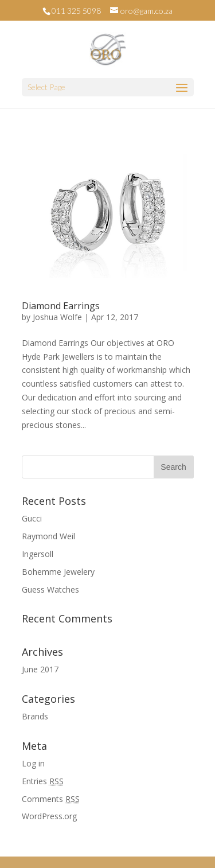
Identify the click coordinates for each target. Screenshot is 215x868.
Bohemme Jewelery (58, 572)
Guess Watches (50, 589)
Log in (33, 763)
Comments (51, 799)
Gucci (32, 518)
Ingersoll (38, 554)
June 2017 (40, 669)
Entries (43, 781)
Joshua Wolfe (57, 317)
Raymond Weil (48, 536)
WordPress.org (49, 816)
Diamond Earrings (61, 306)
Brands (35, 716)
